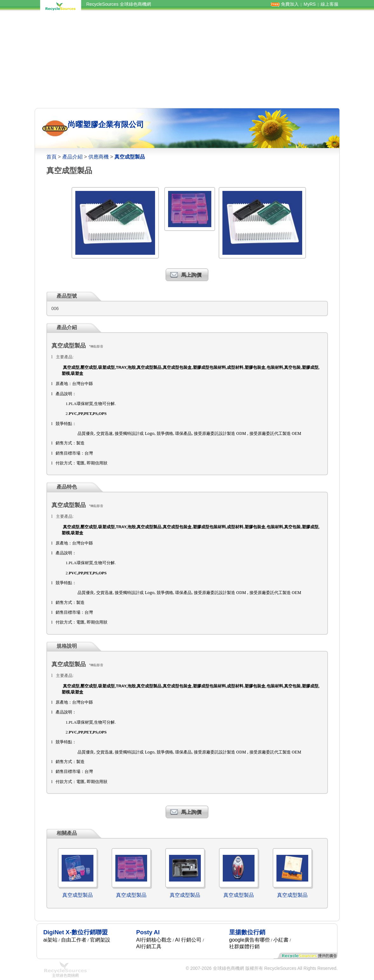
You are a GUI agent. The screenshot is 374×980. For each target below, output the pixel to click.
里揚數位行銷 (247, 932)
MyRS (309, 4)
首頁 (51, 157)
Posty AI (148, 932)
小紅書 (281, 940)
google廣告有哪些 (249, 940)
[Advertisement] (187, 60)
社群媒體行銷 (244, 946)
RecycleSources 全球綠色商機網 (119, 4)
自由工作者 (74, 940)
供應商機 (99, 157)
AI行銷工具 (149, 946)
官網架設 (100, 940)
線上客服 (330, 4)
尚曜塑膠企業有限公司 (106, 124)
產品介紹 (72, 157)
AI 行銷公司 (188, 940)
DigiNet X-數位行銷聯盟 (75, 932)
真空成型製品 (78, 895)
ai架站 (50, 940)
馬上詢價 (191, 275)
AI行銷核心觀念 (154, 940)
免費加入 (290, 4)
